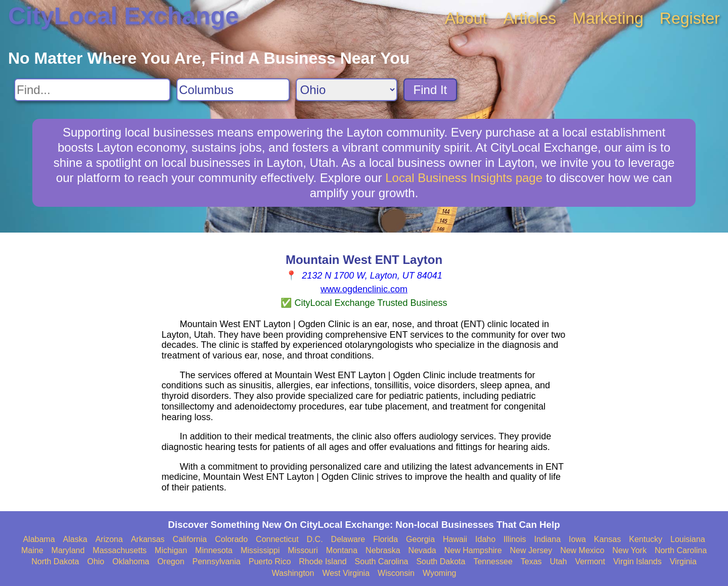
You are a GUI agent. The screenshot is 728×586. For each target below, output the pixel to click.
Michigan (171, 550)
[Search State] (347, 90)
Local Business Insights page (464, 178)
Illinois (515, 539)
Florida (385, 539)
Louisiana (688, 539)
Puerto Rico (270, 561)
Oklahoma (131, 561)
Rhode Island (323, 561)
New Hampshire (473, 550)
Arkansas (148, 539)
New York (629, 550)
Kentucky (646, 539)
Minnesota (214, 550)
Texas (531, 561)
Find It (430, 90)
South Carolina (382, 561)
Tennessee (493, 561)
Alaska (75, 539)
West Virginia (346, 573)
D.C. (315, 539)
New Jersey (531, 550)
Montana (342, 550)
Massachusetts (120, 550)
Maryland (68, 550)
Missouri (303, 550)
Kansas (607, 539)
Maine (32, 550)
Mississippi (260, 550)
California (190, 539)
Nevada (422, 550)
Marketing (608, 18)
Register (690, 18)
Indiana (548, 539)
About (466, 18)
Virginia (683, 561)
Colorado (231, 539)
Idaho (485, 539)
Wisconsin (396, 573)
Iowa (577, 539)
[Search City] (233, 90)
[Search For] (92, 90)
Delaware (348, 539)
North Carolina (681, 550)
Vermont (590, 561)
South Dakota (441, 561)
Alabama (39, 539)
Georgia (420, 539)
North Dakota (55, 561)
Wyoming (440, 573)
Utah (559, 561)
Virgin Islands (638, 561)
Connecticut (277, 539)
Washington (293, 573)
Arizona (109, 539)
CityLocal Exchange (123, 16)
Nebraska (383, 550)
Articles (530, 18)
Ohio (96, 561)
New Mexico (582, 550)
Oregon (171, 561)
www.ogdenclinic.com (364, 289)
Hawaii (455, 539)
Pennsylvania (217, 561)
